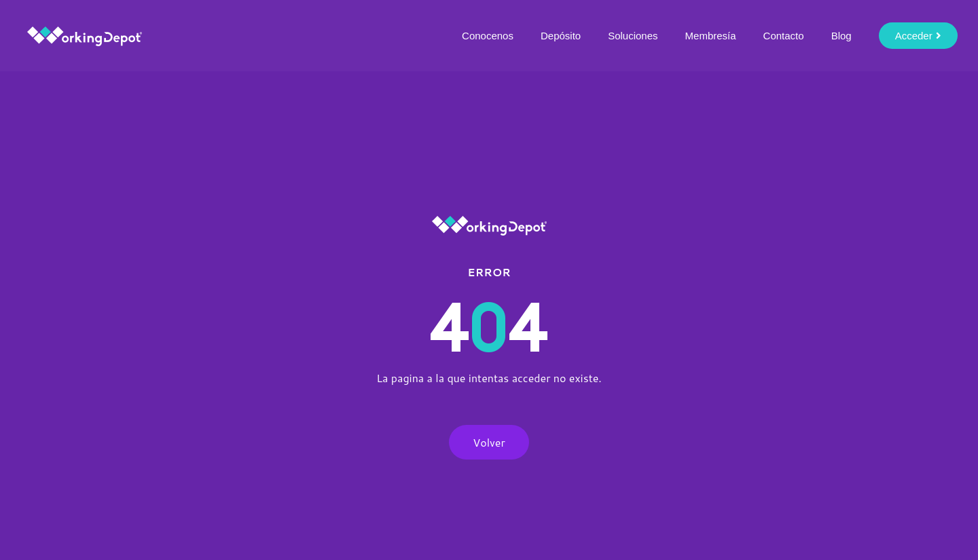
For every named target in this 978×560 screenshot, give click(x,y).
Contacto (784, 36)
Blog (841, 36)
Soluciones (633, 36)
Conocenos (488, 36)
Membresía (711, 36)
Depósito (561, 36)
